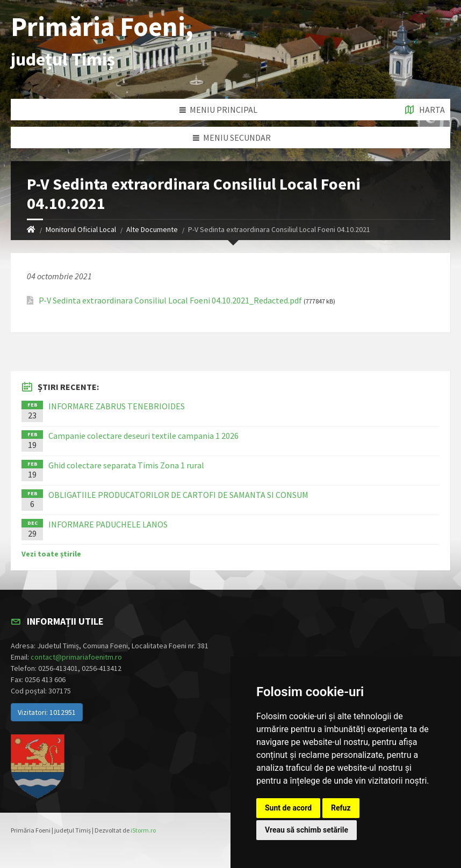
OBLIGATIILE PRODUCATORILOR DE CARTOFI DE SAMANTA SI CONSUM (178, 495)
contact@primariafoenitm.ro (76, 657)
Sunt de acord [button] (288, 808)
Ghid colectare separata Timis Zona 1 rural (126, 465)
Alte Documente (152, 229)
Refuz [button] (341, 808)
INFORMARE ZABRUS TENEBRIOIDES (117, 406)
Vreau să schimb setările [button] (307, 830)
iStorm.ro (143, 830)
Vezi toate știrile (51, 554)
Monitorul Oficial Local (81, 229)
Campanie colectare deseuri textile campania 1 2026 (143, 436)
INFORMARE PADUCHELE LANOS (108, 524)
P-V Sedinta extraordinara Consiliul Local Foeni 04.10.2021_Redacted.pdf (170, 301)
